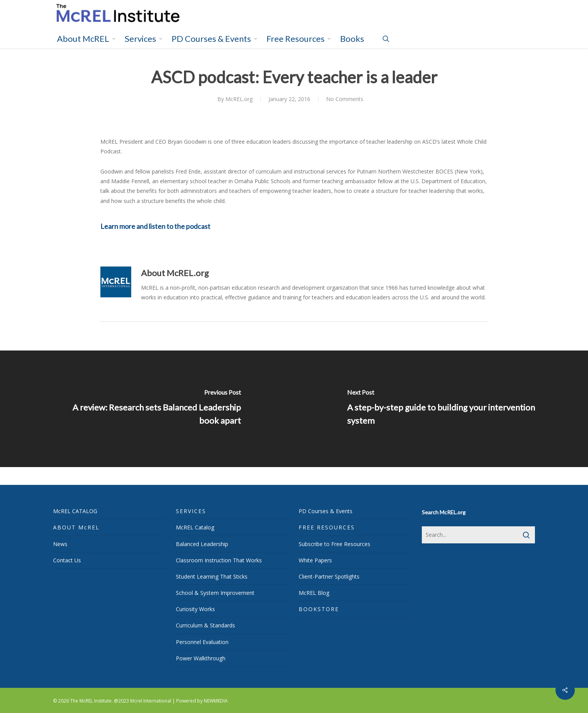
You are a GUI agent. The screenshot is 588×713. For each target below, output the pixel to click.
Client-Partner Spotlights (329, 576)
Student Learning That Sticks (212, 576)
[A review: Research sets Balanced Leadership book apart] (147, 409)
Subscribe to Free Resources (334, 544)
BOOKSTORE (319, 609)
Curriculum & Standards (205, 625)
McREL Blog (314, 593)
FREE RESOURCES (327, 527)
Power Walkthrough (201, 658)
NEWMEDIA (216, 701)
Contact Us (67, 560)
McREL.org (239, 99)
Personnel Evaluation (202, 642)
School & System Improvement (215, 593)
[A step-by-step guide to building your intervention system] (441, 409)
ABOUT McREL (76, 527)
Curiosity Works (195, 609)
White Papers (315, 560)
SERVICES (191, 511)
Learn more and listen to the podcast (155, 226)
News (60, 544)
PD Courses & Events (326, 511)
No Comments (345, 99)
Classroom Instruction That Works (219, 560)
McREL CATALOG (75, 511)
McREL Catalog (195, 527)
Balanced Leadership (202, 544)
